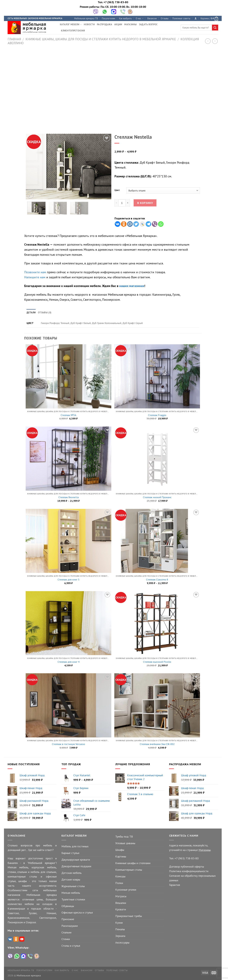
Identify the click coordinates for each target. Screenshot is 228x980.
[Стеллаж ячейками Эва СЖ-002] (157, 705)
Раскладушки (70, 926)
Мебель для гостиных (75, 846)
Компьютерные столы (129, 870)
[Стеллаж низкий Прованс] (157, 459)
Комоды (120, 876)
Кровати (121, 909)
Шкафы (120, 850)
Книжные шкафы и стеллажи (133, 863)
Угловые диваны (125, 843)
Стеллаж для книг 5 (69, 579)
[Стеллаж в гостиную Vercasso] (68, 705)
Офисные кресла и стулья (77, 912)
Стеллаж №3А (68, 415)
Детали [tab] (31, 312)
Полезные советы (181, 18)
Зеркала (120, 936)
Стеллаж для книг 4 (69, 662)
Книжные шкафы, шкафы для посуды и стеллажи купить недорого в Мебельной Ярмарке (101, 39)
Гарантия (175, 885)
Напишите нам (35, 277)
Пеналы (120, 929)
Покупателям (108, 18)
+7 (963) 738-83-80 (116, 2)
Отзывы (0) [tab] (45, 312)
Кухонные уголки (126, 890)
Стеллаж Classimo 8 (157, 579)
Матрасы (121, 896)
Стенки (66, 939)
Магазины (130, 24)
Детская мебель (71, 873)
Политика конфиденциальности (189, 871)
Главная (14, 39)
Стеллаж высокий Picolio (157, 662)
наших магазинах (132, 286)
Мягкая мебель (71, 893)
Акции (118, 24)
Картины (121, 856)
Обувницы (68, 906)
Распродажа (104, 24)
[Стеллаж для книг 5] (68, 541)
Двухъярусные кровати (76, 860)
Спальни (66, 932)
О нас (139, 18)
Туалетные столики (73, 899)
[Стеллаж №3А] (68, 376)
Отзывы (165, 18)
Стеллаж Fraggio (157, 415)
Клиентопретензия (73, 31)
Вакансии (152, 18)
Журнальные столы (73, 886)
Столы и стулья (71, 946)
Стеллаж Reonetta (69, 497)
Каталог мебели (71, 24)
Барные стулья (70, 853)
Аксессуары (122, 942)
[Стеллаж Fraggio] (157, 376)
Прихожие (68, 919)
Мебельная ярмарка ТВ (86, 18)
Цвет (117, 190)
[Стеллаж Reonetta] (68, 459)
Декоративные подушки (76, 866)
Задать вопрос (148, 24)
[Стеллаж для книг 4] (68, 623)
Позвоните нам (35, 272)
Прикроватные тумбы (129, 916)
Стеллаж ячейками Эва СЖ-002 (157, 744)
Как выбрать (125, 18)
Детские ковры (71, 879)
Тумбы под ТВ (124, 837)
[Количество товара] (122, 203)
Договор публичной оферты (187, 867)
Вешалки (121, 903)
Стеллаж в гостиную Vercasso (68, 744)
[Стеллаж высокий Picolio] (157, 623)
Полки (119, 883)
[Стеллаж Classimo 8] (157, 541)
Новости (89, 24)
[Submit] (215, 28)
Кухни (119, 923)
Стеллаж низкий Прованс (157, 497)
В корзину (145, 203)
